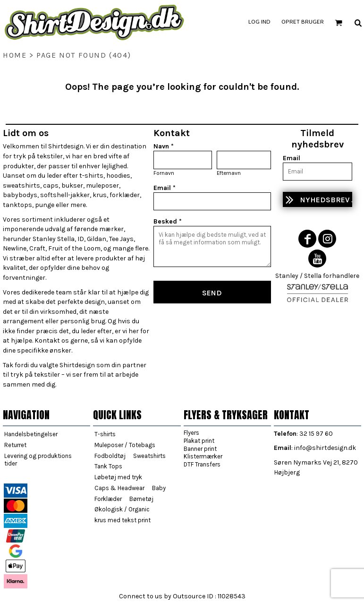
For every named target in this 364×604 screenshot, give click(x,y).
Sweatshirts (149, 456)
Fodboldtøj (110, 456)
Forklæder (108, 499)
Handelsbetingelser (31, 434)
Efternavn (229, 173)
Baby (159, 488)
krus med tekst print (123, 520)
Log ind (259, 22)
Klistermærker (203, 456)
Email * (165, 188)
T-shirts (105, 434)
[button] (339, 23)
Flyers (191, 433)
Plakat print (199, 441)
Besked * (168, 221)
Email (292, 158)
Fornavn (164, 173)
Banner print (200, 449)
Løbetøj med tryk (118, 477)
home (15, 55)
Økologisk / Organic (122, 509)
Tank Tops (108, 466)
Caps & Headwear (119, 488)
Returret (15, 445)
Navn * (164, 146)
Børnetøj (141, 499)
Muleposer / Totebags (125, 445)
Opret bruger (303, 22)
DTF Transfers (202, 464)
